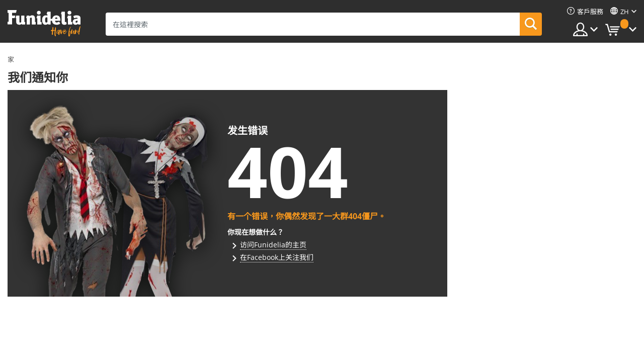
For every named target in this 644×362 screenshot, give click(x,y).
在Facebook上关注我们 (277, 257)
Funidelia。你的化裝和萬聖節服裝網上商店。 (44, 23)
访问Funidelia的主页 (273, 245)
